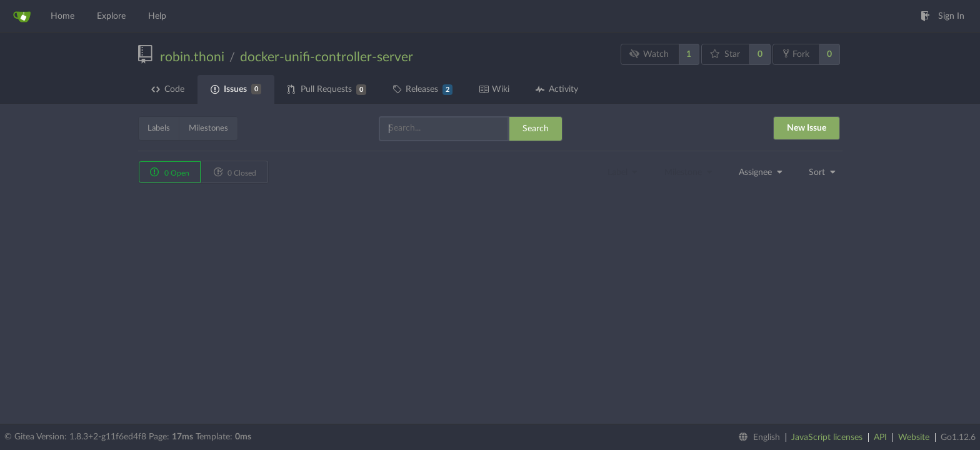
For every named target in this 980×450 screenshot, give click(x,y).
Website (914, 437)
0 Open (170, 172)
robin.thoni (192, 57)
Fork (796, 54)
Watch (649, 54)
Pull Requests (327, 90)
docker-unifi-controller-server (327, 57)
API (880, 437)
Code (168, 89)
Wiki (494, 89)
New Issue (807, 128)
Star (725, 54)
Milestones (208, 128)
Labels (159, 128)
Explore (111, 16)
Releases (422, 90)
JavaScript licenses (827, 437)
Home (62, 16)
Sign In (942, 16)
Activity (557, 89)
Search (536, 129)
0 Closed (235, 172)
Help (157, 16)
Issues (236, 89)
